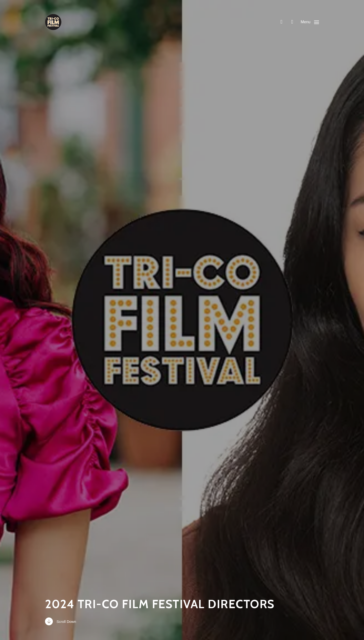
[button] (310, 22)
